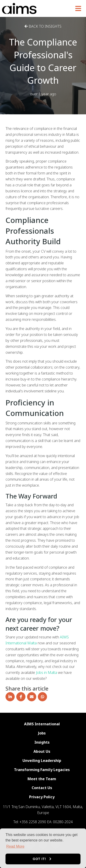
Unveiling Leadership (42, 761)
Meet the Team (42, 779)
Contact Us (42, 788)
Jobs (42, 733)
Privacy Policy (42, 797)
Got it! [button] (39, 859)
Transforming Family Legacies (42, 770)
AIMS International (42, 724)
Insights (42, 742)
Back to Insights (43, 26)
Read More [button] (15, 846)
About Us (42, 751)
